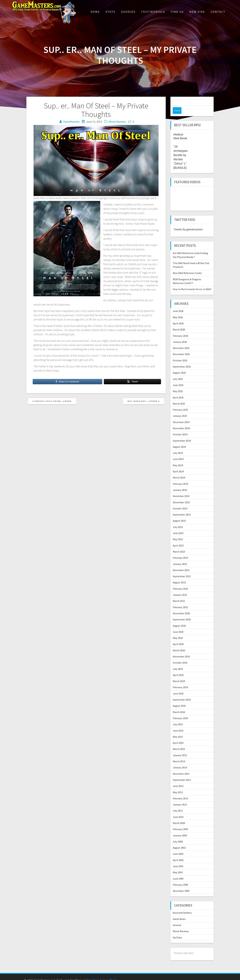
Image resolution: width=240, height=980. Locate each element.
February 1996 (180, 878)
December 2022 (181, 564)
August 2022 (179, 576)
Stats (110, 12)
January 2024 (180, 483)
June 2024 (178, 452)
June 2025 (178, 378)
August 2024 (179, 440)
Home (95, 12)
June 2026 (178, 304)
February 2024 (180, 477)
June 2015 (178, 724)
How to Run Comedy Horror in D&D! (192, 283)
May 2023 (178, 533)
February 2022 (180, 582)
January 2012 (180, 798)
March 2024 (179, 471)
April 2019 (178, 668)
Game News (179, 912)
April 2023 (178, 539)
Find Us (177, 12)
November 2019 (181, 650)
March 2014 (179, 755)
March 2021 (179, 594)
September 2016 (182, 693)
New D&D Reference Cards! (187, 266)
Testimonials (153, 12)
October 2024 (180, 428)
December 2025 (181, 341)
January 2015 (180, 749)
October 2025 (180, 354)
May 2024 (178, 459)
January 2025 (180, 409)
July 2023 (178, 520)
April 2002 (178, 853)
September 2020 (182, 613)
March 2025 (179, 397)
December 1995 (181, 884)
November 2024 (181, 422)
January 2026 (180, 335)
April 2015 (178, 736)
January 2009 (180, 829)
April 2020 (178, 637)
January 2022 (180, 588)
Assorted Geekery (182, 906)
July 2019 (178, 662)
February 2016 (180, 712)
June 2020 (178, 625)
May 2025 (178, 385)
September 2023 (182, 508)
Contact (218, 12)
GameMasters (71, 122)
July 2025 (178, 372)
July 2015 (178, 718)
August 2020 (179, 619)
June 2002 (178, 847)
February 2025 (180, 403)
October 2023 (180, 502)
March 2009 (179, 816)
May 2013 (178, 786)
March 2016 (179, 705)
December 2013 (181, 767)
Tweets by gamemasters (188, 223)
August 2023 (179, 514)
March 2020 (179, 644)
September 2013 (182, 773)
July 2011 (178, 804)
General (177, 918)
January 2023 (180, 557)
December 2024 (181, 416)
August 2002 (179, 841)
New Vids (197, 12)
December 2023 (181, 489)
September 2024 (182, 434)
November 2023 (181, 496)
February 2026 (180, 329)
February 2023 (180, 551)
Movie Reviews (117, 122)
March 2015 (179, 742)
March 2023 (179, 545)
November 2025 (181, 348)
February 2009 (180, 823)
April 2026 (178, 317)
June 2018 (178, 687)
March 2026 (179, 323)
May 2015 (178, 730)
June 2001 (178, 860)
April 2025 (178, 391)
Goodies (128, 12)
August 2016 (179, 699)
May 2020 (178, 631)
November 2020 (181, 607)
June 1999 (178, 872)
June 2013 (178, 779)
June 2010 (178, 810)
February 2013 (180, 792)
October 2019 (180, 656)
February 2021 (180, 601)
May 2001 (178, 866)
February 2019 (180, 681)
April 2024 (178, 465)
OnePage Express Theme (103, 973)
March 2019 (179, 675)
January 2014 (180, 761)
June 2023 (178, 526)
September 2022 (182, 570)
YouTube (177, 931)
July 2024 (178, 446)
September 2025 (182, 360)
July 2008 (178, 835)
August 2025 (179, 366)
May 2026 (178, 311)
